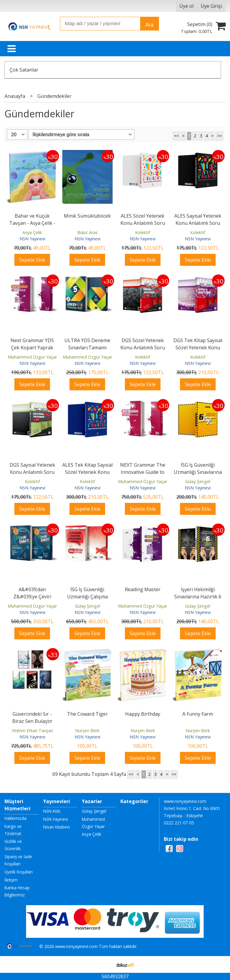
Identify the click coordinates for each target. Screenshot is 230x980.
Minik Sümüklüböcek (87, 216)
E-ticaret (106, 964)
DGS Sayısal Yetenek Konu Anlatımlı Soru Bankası (32, 472)
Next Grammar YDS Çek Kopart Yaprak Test (32, 348)
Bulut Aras (87, 232)
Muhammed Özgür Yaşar (32, 357)
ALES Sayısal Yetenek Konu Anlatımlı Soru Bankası (198, 223)
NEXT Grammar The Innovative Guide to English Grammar (143, 472)
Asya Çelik (32, 232)
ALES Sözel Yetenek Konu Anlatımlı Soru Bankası (143, 223)
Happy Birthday (143, 714)
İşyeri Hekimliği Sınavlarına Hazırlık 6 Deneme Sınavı (198, 597)
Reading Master (143, 589)
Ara (149, 25)
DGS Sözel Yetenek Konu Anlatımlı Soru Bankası (143, 348)
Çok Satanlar (24, 70)
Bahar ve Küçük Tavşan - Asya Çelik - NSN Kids (32, 223)
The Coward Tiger (87, 714)
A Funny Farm (198, 714)
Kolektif (143, 232)
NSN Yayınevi (32, 239)
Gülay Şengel (198, 481)
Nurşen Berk (87, 731)
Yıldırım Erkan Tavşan (32, 731)
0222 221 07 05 (179, 823)
